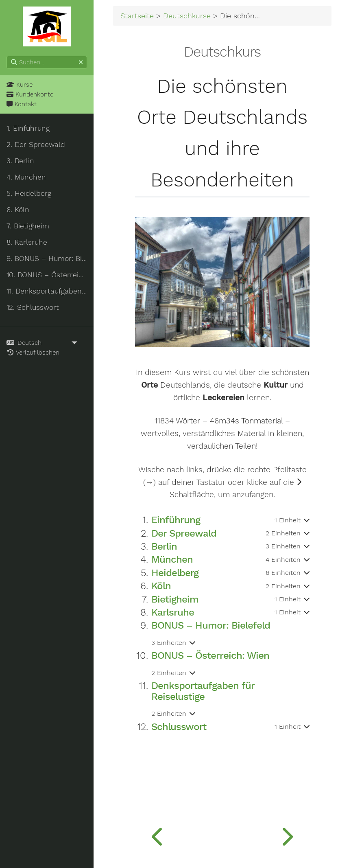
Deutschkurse (187, 16)
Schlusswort (179, 727)
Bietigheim (175, 599)
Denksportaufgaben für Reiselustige (203, 691)
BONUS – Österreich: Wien (210, 655)
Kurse (20, 85)
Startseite (137, 16)
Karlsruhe (173, 612)
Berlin (164, 546)
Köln (161, 586)
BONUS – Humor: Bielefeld (211, 625)
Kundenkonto (30, 94)
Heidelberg (175, 573)
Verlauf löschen (33, 353)
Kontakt (22, 104)
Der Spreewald (184, 533)
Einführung (176, 520)
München (172, 559)
